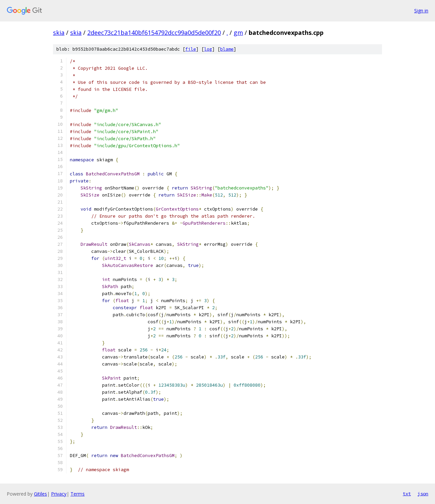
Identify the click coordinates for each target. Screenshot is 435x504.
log (208, 49)
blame (227, 49)
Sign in (421, 11)
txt (407, 494)
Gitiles (40, 494)
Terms (78, 494)
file (191, 49)
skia (59, 33)
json (423, 494)
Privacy (59, 494)
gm (238, 33)
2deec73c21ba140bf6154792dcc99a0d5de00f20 (154, 33)
